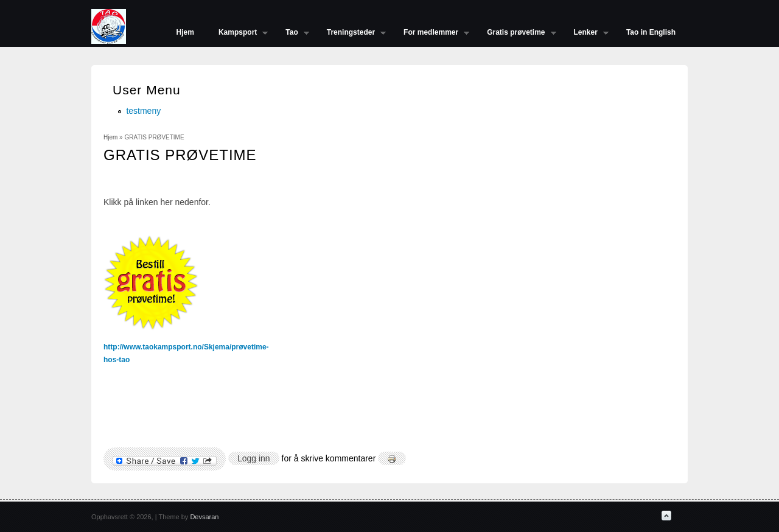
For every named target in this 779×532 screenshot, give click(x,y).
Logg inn (254, 458)
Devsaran (204, 517)
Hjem (185, 32)
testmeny (143, 111)
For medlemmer (430, 34)
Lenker (585, 34)
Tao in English (651, 32)
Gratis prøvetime (515, 34)
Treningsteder (350, 34)
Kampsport (237, 34)
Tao (291, 34)
